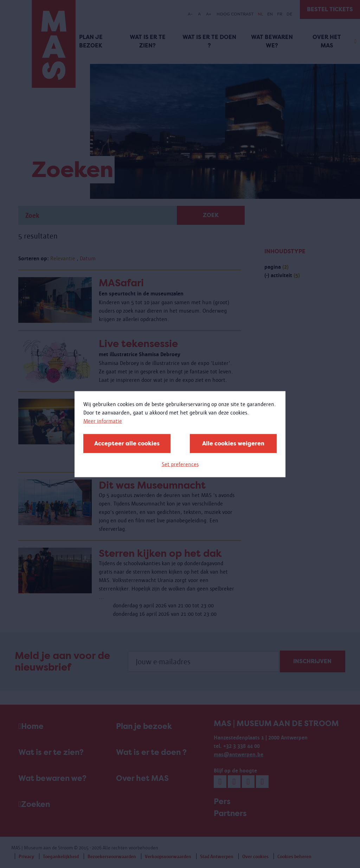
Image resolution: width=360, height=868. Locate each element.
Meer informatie (103, 421)
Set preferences (180, 464)
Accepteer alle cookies (127, 443)
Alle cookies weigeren (233, 443)
